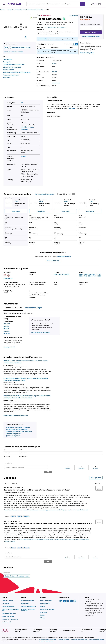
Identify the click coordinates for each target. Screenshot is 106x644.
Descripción (7, 62)
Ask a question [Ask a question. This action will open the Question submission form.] (62, 27)
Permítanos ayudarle (87, 53)
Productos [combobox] (30, 4)
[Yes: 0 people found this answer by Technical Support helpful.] (13, 512)
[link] (9, 463)
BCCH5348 (7, 331)
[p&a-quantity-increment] (100, 28)
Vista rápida (16, 211)
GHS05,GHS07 (8, 278)
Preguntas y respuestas (11, 75)
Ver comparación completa (44, 194)
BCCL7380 (6, 326)
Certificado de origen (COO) (20, 47)
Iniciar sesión (43, 39)
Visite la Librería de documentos (41, 332)
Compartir (74, 15)
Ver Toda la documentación (13, 52)
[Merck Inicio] (14, 4)
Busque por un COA (9, 347)
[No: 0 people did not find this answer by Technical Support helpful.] (20, 512)
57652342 (54, 72)
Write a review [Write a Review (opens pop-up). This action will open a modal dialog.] (52, 27)
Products (2, 10)
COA (7, 47)
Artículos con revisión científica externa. (17, 72)
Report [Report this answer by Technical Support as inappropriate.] (26, 512)
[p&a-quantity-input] (91, 28)
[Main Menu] (4, 4)
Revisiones (7, 78)
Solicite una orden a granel (91, 36)
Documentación (8, 70)
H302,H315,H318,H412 (61, 274)
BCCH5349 (7, 334)
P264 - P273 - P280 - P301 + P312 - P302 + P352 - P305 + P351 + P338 (90, 275)
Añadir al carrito (91, 32)
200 (22, 103)
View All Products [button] (53, 261)
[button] (99, 484)
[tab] (4, 10)
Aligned (23, 156)
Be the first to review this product (17, 567)
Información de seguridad (12, 67)
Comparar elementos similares (14, 64)
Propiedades (7, 59)
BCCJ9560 (6, 329)
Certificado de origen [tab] (34, 308)
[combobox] (56, 4)
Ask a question (96, 473)
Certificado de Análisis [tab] (14, 308)
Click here (72, 108)
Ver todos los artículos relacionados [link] (16, 416)
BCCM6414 (7, 324)
